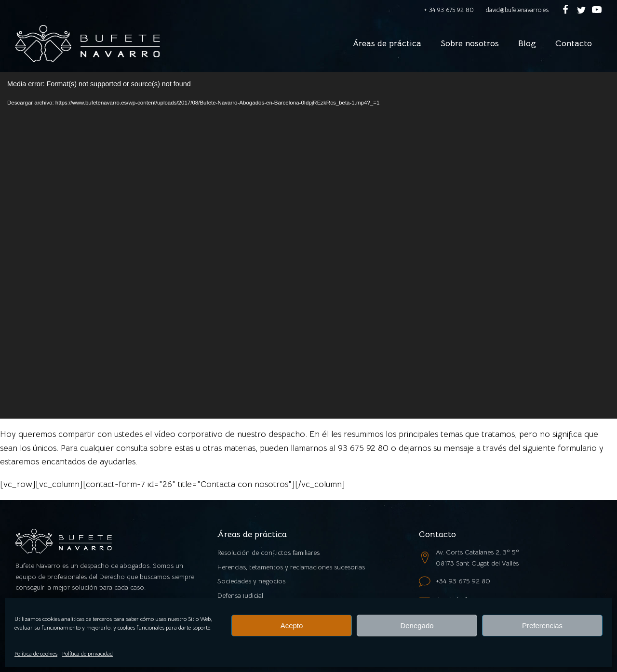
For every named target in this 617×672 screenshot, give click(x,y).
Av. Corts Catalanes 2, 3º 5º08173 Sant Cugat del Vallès (477, 557)
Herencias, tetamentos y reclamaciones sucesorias (291, 567)
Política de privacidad (87, 653)
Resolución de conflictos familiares (268, 553)
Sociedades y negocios (251, 581)
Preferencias (542, 626)
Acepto (292, 626)
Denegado (417, 626)
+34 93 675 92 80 (463, 581)
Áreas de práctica (387, 43)
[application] (308, 245)
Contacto (574, 43)
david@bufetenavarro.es (517, 10)
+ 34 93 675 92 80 (449, 10)
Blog (527, 43)
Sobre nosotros (470, 43)
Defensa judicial (240, 595)
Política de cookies (36, 653)
